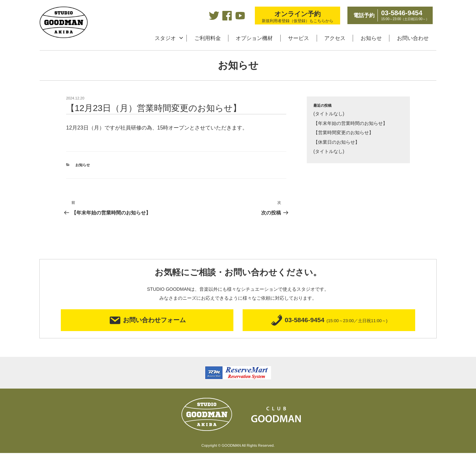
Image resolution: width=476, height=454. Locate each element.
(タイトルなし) (329, 114)
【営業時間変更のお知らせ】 (343, 132)
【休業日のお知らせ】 (337, 142)
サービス (298, 38)
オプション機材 (254, 38)
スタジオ (165, 38)
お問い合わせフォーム (147, 321)
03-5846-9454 (329, 321)
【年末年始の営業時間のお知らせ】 (350, 123)
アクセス (335, 38)
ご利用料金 (208, 38)
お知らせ (371, 38)
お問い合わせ (413, 38)
